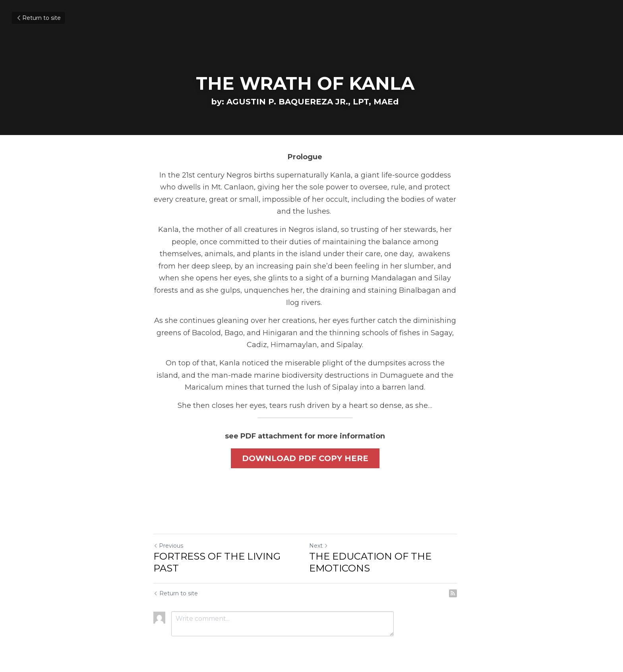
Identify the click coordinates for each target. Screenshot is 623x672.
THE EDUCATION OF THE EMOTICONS (377, 551)
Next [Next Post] (325, 535)
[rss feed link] (466, 582)
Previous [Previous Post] (168, 535)
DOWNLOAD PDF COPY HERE (311, 446)
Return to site (38, 18)
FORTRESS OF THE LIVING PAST (217, 551)
